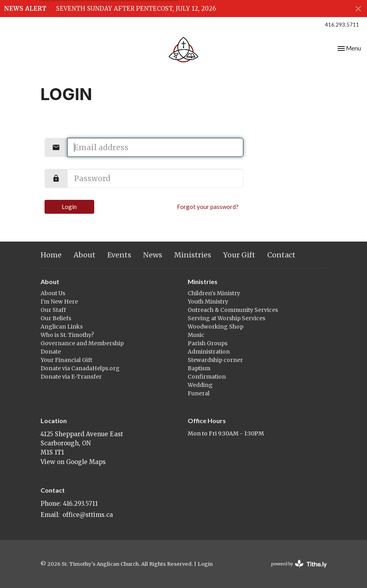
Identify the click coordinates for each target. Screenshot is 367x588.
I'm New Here (59, 302)
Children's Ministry (214, 293)
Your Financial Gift (66, 360)
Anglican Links (62, 327)
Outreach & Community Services (233, 310)
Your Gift (239, 255)
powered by (299, 564)
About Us (53, 293)
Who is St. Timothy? (67, 335)
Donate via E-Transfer (71, 377)
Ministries (193, 255)
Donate (51, 352)
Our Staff (53, 310)
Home (51, 255)
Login (69, 207)
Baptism (199, 368)
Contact (281, 255)
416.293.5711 (342, 25)
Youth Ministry (208, 302)
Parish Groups (208, 343)
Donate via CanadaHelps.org (80, 368)
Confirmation (207, 377)
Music (196, 335)
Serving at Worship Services (226, 318)
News (153, 255)
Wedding (200, 385)
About (84, 255)
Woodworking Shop (216, 327)
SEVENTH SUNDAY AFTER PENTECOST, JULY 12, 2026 (136, 9)
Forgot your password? (208, 207)
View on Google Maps (73, 462)
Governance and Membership (82, 343)
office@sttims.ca (88, 515)
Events (119, 255)
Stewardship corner (215, 360)
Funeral (199, 393)
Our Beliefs (56, 318)
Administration (209, 352)
